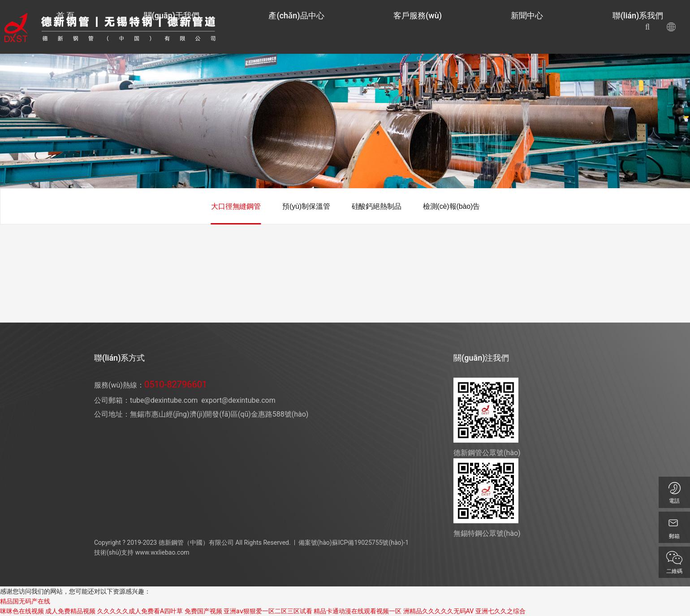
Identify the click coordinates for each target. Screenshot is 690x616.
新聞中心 (523, 27)
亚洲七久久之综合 (500, 611)
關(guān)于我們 (343, 27)
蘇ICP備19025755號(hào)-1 (370, 543)
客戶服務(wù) (472, 27)
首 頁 (296, 27)
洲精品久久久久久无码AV (438, 611)
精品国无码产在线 (25, 601)
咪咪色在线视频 (22, 611)
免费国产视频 (203, 611)
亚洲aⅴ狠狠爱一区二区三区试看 (268, 611)
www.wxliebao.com (162, 552)
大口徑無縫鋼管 (236, 206)
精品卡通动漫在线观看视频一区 (358, 611)
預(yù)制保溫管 (306, 206)
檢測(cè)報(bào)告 (451, 206)
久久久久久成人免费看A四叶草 (140, 611)
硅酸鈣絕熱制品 (377, 206)
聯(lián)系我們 (575, 27)
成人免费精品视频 (70, 611)
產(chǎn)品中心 (410, 27)
